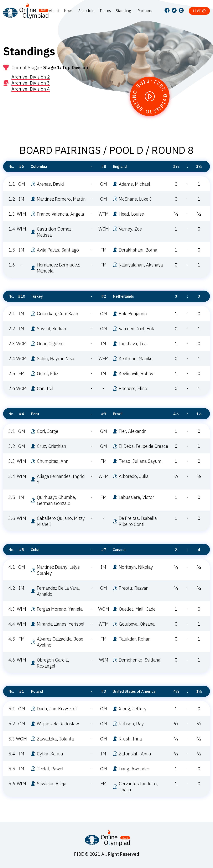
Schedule (86, 11)
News (69, 11)
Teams (105, 11)
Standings (124, 11)
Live (197, 11)
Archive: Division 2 (31, 77)
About (54, 11)
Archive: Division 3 (31, 83)
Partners (145, 11)
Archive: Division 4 (31, 89)
